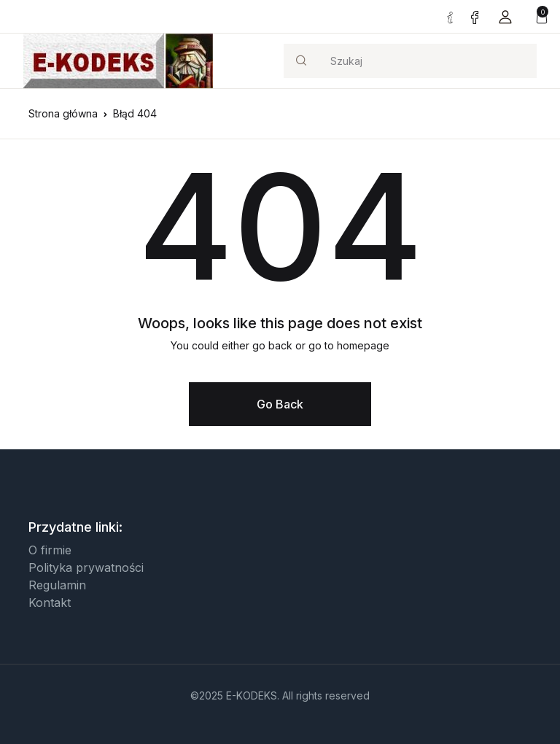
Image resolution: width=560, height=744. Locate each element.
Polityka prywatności (86, 567)
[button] (505, 16)
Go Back (280, 404)
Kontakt (50, 602)
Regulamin (57, 585)
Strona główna (63, 113)
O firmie (50, 550)
